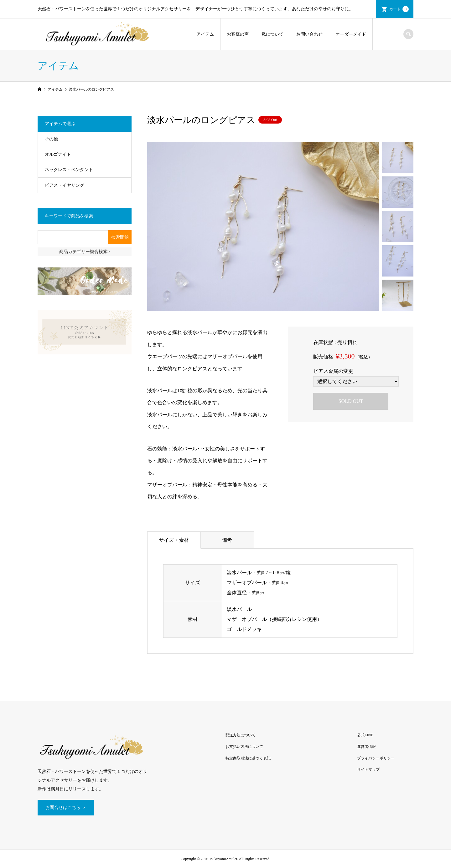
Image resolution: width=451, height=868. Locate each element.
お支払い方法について (244, 747)
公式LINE (365, 735)
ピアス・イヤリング (65, 185)
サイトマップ (368, 769)
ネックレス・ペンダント (69, 170)
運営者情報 (366, 747)
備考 (227, 540)
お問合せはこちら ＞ (66, 807)
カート (399, 9)
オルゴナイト (58, 154)
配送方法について (241, 735)
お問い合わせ (309, 34)
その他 (51, 139)
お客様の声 (238, 34)
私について (272, 34)
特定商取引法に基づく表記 (248, 758)
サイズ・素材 (174, 540)
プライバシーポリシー (376, 758)
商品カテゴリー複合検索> (85, 252)
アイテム (205, 34)
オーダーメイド (351, 34)
